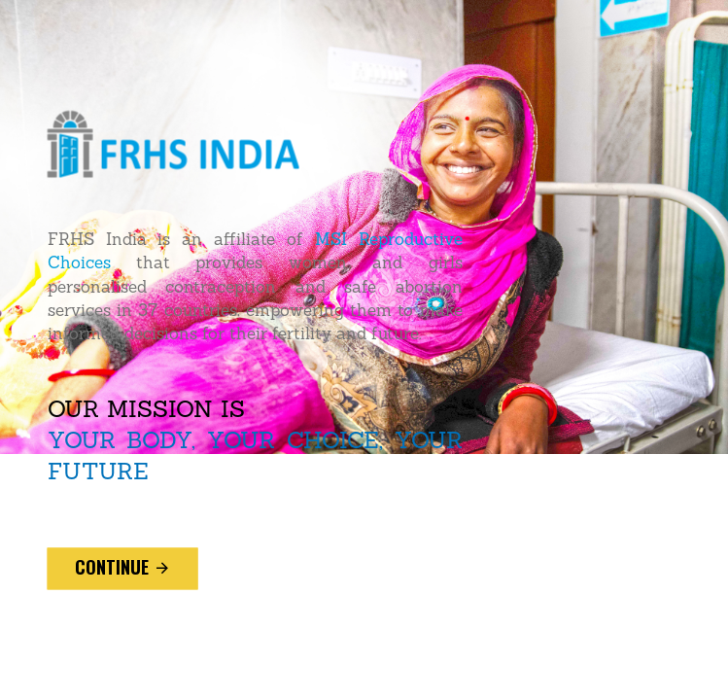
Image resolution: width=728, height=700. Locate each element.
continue (123, 568)
